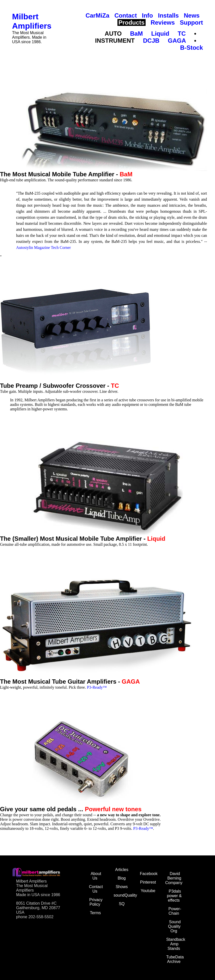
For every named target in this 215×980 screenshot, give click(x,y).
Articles (122, 870)
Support (191, 22)
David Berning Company (174, 878)
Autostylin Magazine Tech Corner (44, 248)
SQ (122, 904)
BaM (136, 34)
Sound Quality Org (174, 926)
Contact (126, 15)
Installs (168, 15)
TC (182, 34)
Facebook (149, 874)
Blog (122, 878)
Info (147, 15)
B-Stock (191, 48)
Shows (122, 887)
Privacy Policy (96, 902)
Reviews (163, 22)
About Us (96, 876)
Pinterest (148, 882)
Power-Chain (175, 911)
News (192, 15)
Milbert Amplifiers (32, 21)
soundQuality (125, 895)
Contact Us (96, 889)
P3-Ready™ (97, 687)
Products (132, 22)
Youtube (148, 891)
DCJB (151, 41)
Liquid (160, 34)
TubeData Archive (175, 959)
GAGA (177, 41)
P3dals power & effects (174, 896)
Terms (96, 913)
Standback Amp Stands (176, 944)
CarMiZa (97, 15)
